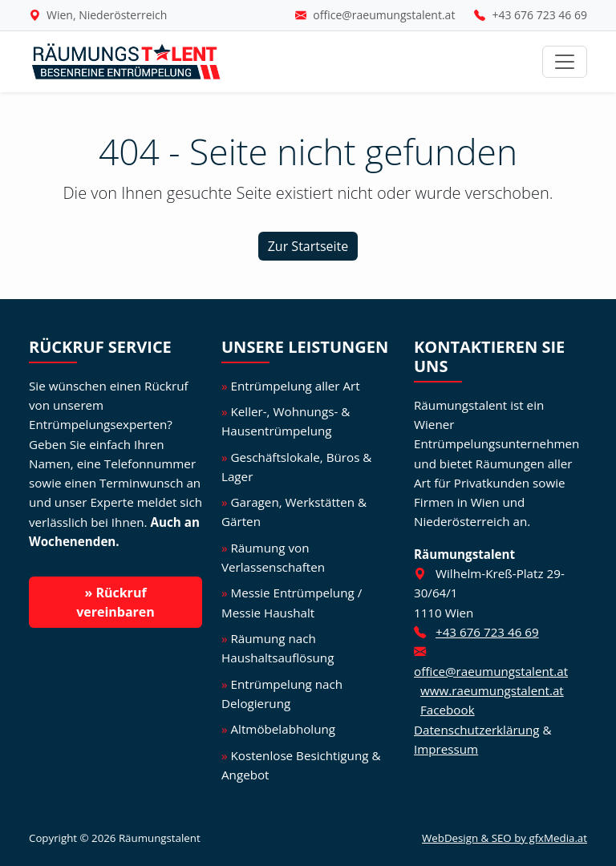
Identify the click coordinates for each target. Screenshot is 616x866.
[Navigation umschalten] (565, 62)
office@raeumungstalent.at (384, 15)
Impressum (446, 749)
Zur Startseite (308, 246)
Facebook (448, 710)
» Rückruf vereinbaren (115, 602)
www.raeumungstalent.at (492, 690)
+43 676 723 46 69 (539, 15)
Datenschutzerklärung (476, 730)
